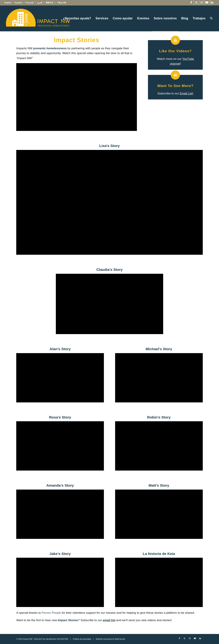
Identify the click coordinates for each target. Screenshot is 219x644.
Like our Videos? (175, 51)
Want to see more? (175, 86)
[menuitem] (9, 3)
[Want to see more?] (175, 75)
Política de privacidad (82, 639)
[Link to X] (196, 3)
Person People (51, 613)
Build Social (120, 639)
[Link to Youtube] (207, 3)
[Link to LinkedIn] (212, 3)
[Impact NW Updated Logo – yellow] (38, 18)
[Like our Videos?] (175, 40)
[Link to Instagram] (202, 3)
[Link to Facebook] (191, 3)
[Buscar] (211, 18)
